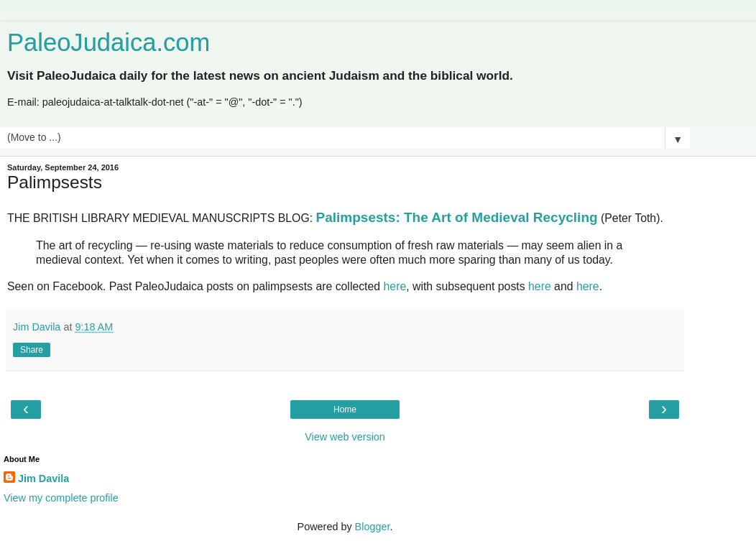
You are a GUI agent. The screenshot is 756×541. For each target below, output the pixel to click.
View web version (345, 437)
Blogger (373, 527)
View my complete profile (61, 498)
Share (32, 350)
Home (345, 410)
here (395, 286)
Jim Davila (43, 478)
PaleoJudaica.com (109, 42)
